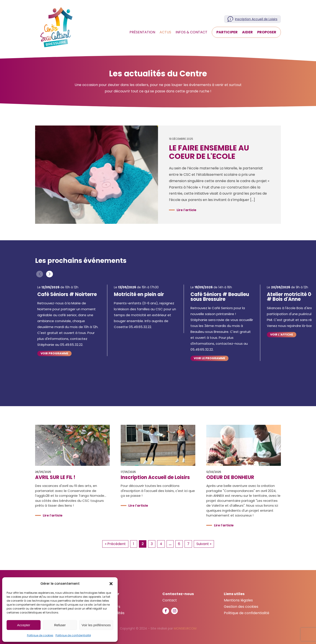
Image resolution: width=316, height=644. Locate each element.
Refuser (60, 625)
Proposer (267, 32)
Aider (247, 32)
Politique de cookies (40, 635)
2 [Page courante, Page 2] (143, 544)
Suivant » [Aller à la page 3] (204, 544)
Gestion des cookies (241, 607)
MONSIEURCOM (185, 628)
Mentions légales (238, 600)
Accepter (24, 625)
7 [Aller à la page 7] (188, 544)
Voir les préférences (96, 625)
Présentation (142, 32)
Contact (170, 600)
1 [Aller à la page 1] (134, 544)
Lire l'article (187, 210)
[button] (111, 584)
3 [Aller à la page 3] (152, 544)
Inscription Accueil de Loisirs (256, 19)
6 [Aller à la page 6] (179, 544)
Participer (227, 32)
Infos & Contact (191, 32)
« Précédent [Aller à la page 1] (115, 544)
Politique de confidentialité (73, 635)
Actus (165, 32)
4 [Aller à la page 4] (161, 544)
